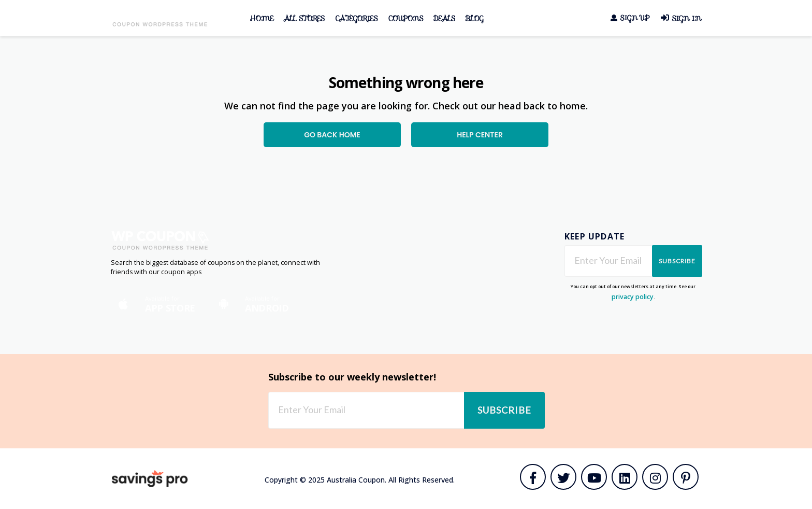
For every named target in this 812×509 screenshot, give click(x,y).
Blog (475, 18)
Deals (444, 18)
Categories (356, 18)
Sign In (680, 18)
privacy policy (633, 297)
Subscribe (677, 261)
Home (262, 18)
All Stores (304, 18)
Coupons (405, 18)
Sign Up (630, 18)
